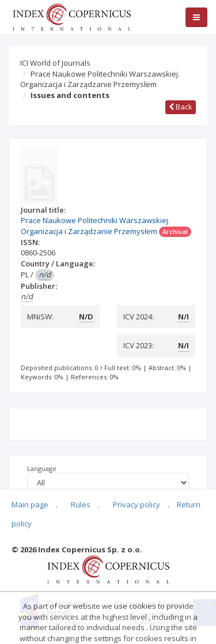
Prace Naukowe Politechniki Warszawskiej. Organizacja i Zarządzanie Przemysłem (100, 79)
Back (181, 107)
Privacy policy (137, 504)
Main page (30, 504)
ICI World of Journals (55, 63)
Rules (81, 504)
